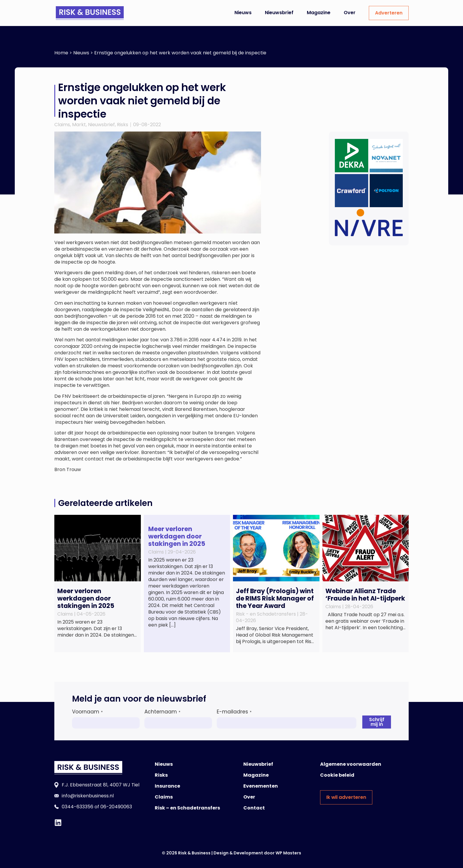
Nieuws (243, 13)
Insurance (167, 786)
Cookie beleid (337, 775)
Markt (79, 125)
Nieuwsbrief (279, 13)
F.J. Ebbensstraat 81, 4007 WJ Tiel (101, 785)
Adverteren (389, 13)
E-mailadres (234, 712)
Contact (254, 808)
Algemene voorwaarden (351, 764)
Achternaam (162, 712)
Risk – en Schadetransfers (187, 808)
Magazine (319, 13)
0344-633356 (78, 807)
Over (350, 13)
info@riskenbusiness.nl (88, 796)
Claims (62, 125)
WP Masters (288, 853)
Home (61, 53)
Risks (123, 125)
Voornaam (87, 712)
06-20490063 (116, 807)
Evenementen (261, 786)
